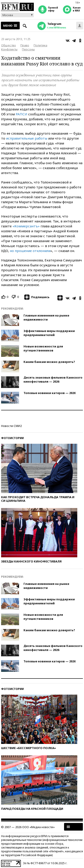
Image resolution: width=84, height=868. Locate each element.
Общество (9, 45)
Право (25, 45)
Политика (40, 45)
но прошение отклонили (30, 251)
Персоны (28, 49)
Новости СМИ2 (11, 426)
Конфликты (9, 49)
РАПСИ (22, 114)
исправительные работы (27, 138)
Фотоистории (12, 438)
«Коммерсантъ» (26, 226)
